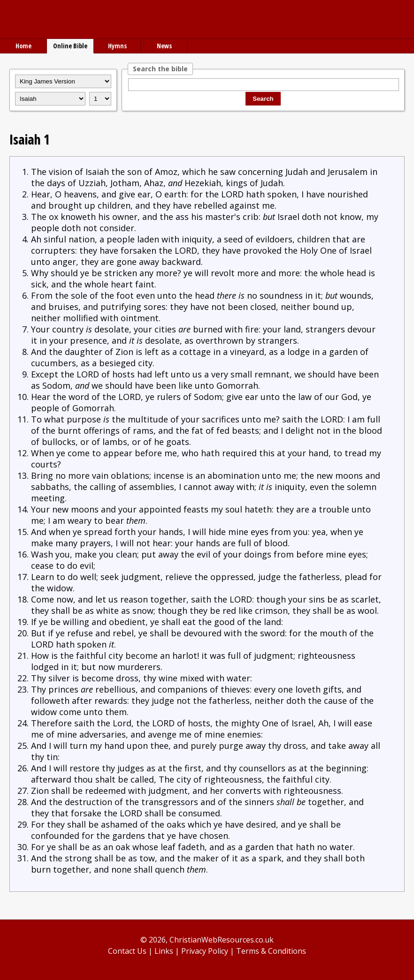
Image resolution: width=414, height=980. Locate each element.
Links (164, 951)
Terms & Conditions (271, 951)
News (164, 46)
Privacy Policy (205, 951)
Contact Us (127, 951)
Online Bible (70, 46)
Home (23, 46)
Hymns (117, 46)
